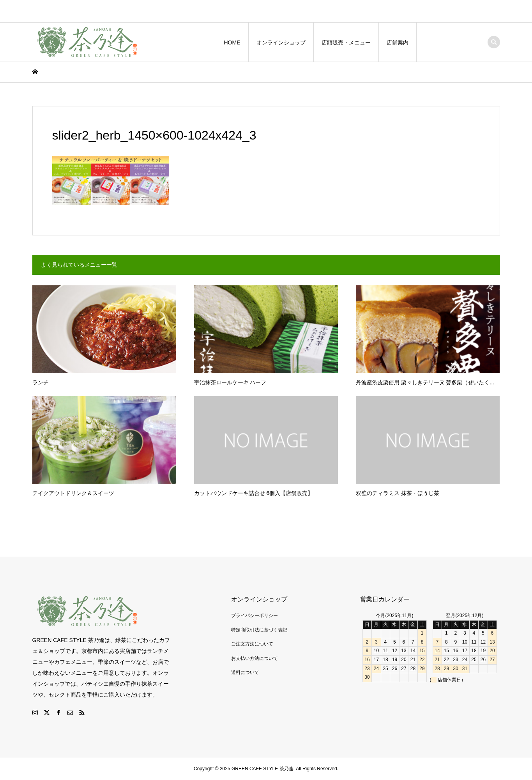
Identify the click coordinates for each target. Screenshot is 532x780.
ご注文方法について (252, 644)
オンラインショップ (281, 42)
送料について (245, 672)
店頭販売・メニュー (346, 42)
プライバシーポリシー (255, 616)
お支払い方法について (255, 658)
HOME (232, 42)
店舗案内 (398, 42)
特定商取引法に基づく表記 (259, 630)
